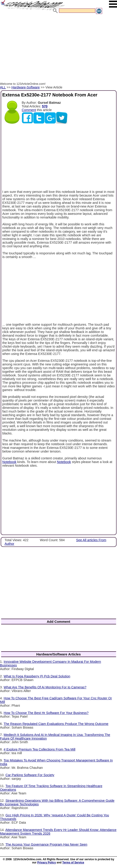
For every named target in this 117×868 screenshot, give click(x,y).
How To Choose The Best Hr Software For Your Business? (46, 713)
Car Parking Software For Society (30, 775)
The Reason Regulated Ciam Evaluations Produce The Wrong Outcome (56, 724)
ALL (3, 87)
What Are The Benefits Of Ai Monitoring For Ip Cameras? (45, 687)
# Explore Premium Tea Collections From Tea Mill (40, 749)
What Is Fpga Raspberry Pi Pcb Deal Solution (37, 676)
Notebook (9, 462)
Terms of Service (73, 863)
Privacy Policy (47, 863)
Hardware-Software (26, 87)
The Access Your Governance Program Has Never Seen (46, 844)
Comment (29, 110)
